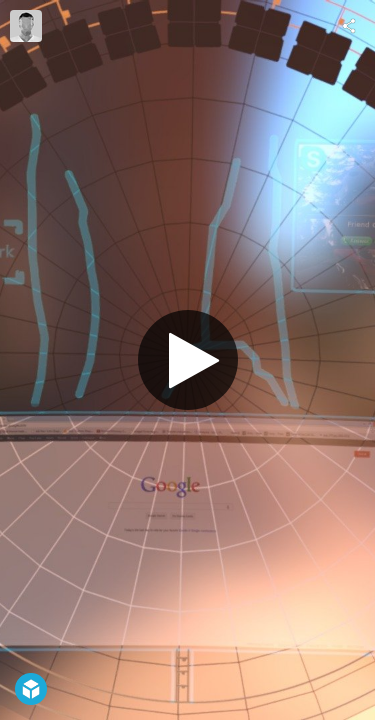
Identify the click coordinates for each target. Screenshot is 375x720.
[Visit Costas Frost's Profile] (26, 26)
